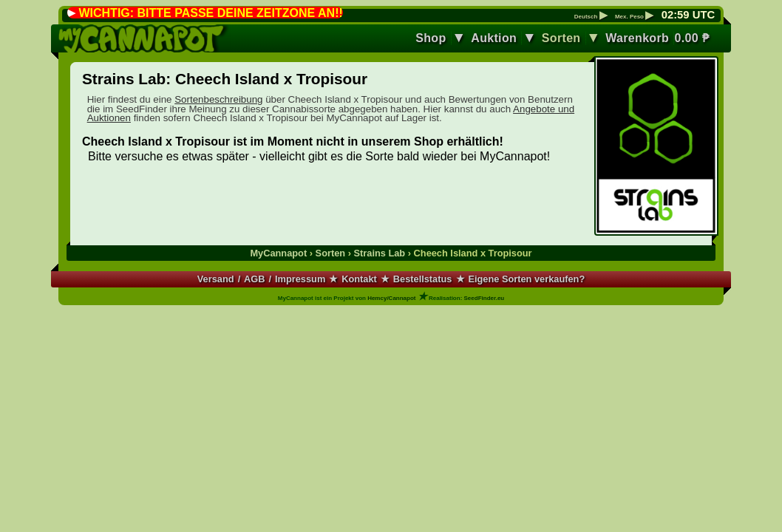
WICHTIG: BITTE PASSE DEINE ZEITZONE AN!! (210, 13)
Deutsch (591, 17)
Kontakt (359, 279)
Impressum (300, 279)
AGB (254, 279)
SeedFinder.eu (484, 298)
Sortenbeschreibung (218, 99)
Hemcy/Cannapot (391, 298)
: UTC (688, 15)
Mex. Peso (634, 17)
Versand (216, 279)
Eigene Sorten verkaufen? (526, 279)
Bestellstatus (423, 279)
